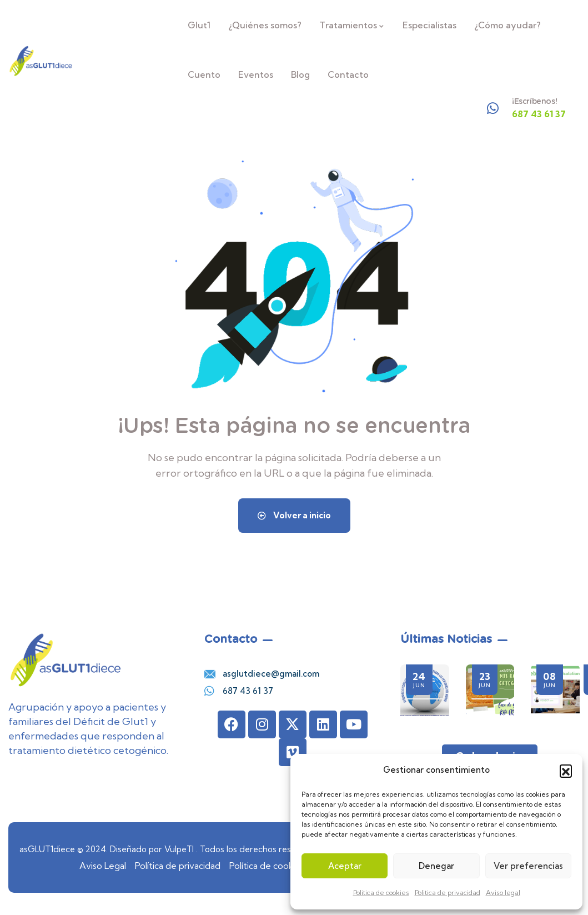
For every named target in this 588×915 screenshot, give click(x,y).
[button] (566, 771)
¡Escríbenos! (534, 101)
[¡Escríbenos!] (493, 108)
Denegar (436, 866)
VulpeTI (179, 849)
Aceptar (345, 866)
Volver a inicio (294, 515)
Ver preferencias (528, 866)
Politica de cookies (381, 892)
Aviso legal (503, 892)
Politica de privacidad (448, 892)
